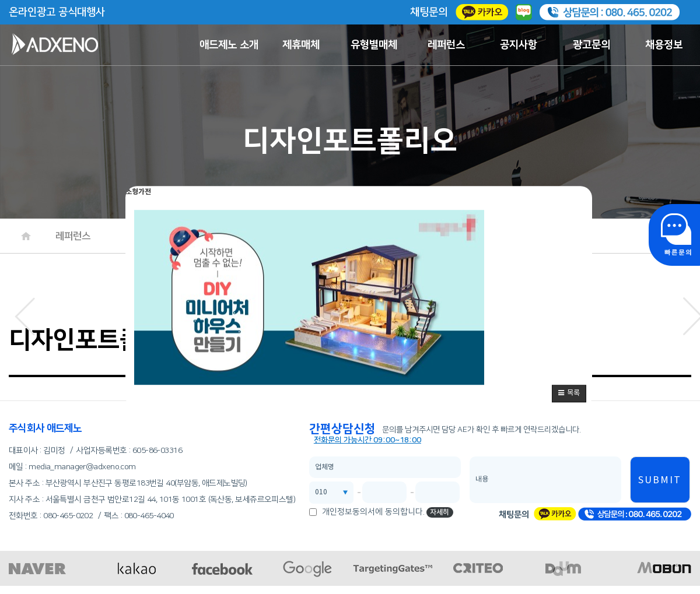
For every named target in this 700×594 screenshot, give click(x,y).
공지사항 (519, 45)
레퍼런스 (446, 45)
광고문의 (591, 45)
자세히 (440, 512)
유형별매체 (374, 45)
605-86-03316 (157, 451)
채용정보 (664, 45)
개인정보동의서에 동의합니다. (373, 512)
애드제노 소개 (229, 45)
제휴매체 (301, 45)
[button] (569, 393)
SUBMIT (660, 480)
